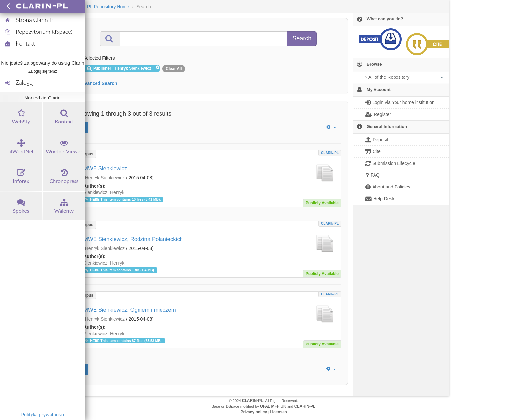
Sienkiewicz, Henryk (104, 192)
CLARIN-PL (330, 153)
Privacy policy (254, 412)
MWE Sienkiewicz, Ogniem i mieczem (130, 310)
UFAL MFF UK (273, 406)
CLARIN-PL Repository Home (99, 7)
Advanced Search (98, 83)
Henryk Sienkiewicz (105, 178)
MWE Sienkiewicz (105, 169)
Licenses (278, 412)
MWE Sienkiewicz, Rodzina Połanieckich (133, 239)
